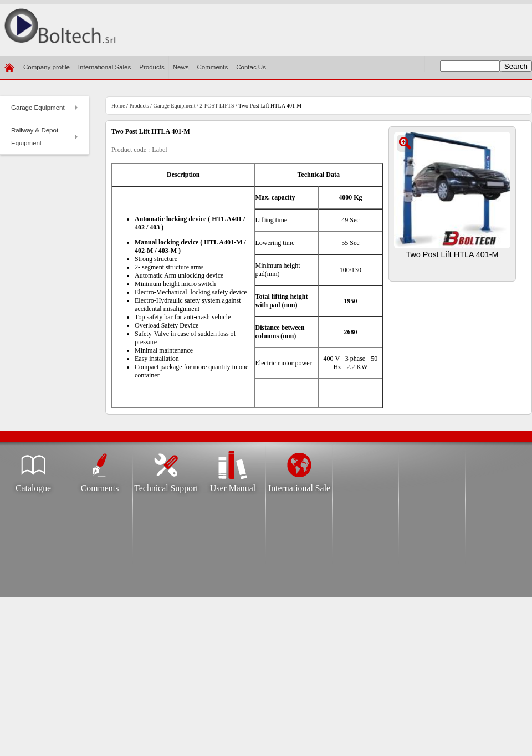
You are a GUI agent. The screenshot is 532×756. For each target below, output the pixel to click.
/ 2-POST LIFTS (214, 106)
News (181, 67)
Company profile (47, 71)
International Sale (299, 485)
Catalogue (33, 485)
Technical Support (166, 485)
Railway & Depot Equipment (46, 137)
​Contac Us (251, 67)
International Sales (104, 67)
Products (152, 67)
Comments (213, 67)
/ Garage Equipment (173, 106)
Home (118, 106)
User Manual (233, 485)
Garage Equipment (46, 111)
